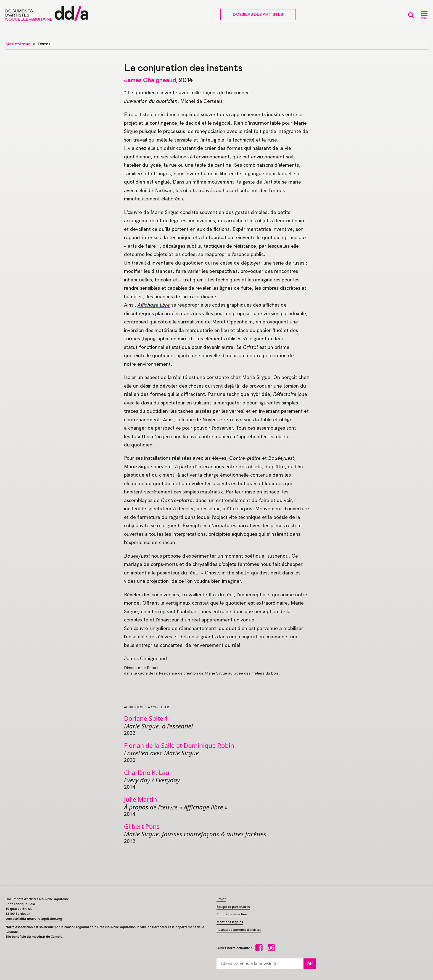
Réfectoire (285, 394)
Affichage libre (154, 305)
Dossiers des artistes (258, 15)
